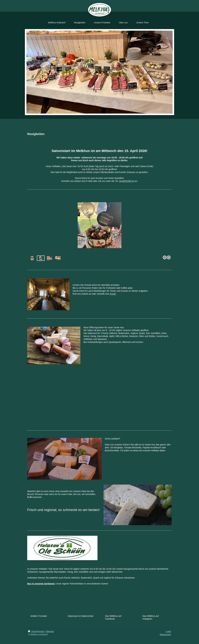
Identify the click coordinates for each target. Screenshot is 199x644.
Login (168, 631)
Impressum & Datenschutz (81, 616)
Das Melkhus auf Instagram (150, 617)
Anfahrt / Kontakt (39, 616)
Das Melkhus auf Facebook (113, 617)
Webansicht (165, 635)
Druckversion (36, 631)
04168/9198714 (127, 181)
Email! (113, 294)
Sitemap (50, 631)
